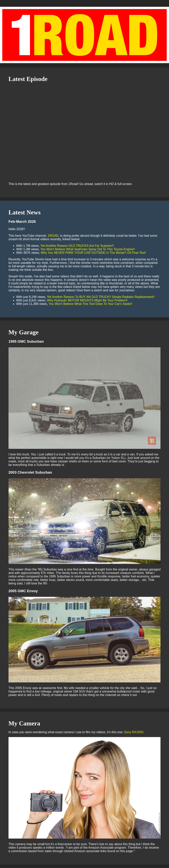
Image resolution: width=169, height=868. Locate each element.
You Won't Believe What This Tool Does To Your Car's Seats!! (90, 304)
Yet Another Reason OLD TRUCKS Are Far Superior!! (77, 246)
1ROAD (53, 236)
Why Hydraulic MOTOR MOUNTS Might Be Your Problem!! (87, 300)
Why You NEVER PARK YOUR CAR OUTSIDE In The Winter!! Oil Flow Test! (93, 253)
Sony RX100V (134, 732)
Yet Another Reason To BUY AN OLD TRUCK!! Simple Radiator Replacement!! (101, 297)
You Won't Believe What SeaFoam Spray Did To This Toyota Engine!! (88, 249)
